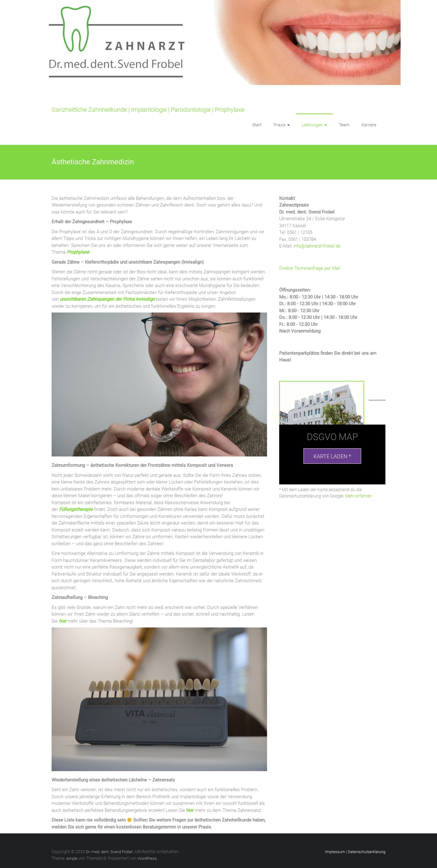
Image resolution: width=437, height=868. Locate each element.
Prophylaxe (78, 252)
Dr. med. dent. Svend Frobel (89, 100)
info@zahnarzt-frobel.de (317, 246)
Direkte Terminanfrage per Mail (310, 268)
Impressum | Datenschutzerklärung (355, 852)
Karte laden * (332, 456)
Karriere (369, 125)
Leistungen (312, 125)
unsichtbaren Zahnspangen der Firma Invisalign (107, 299)
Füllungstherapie (76, 509)
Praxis (280, 125)
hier (63, 621)
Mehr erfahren (358, 496)
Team (344, 125)
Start (257, 125)
